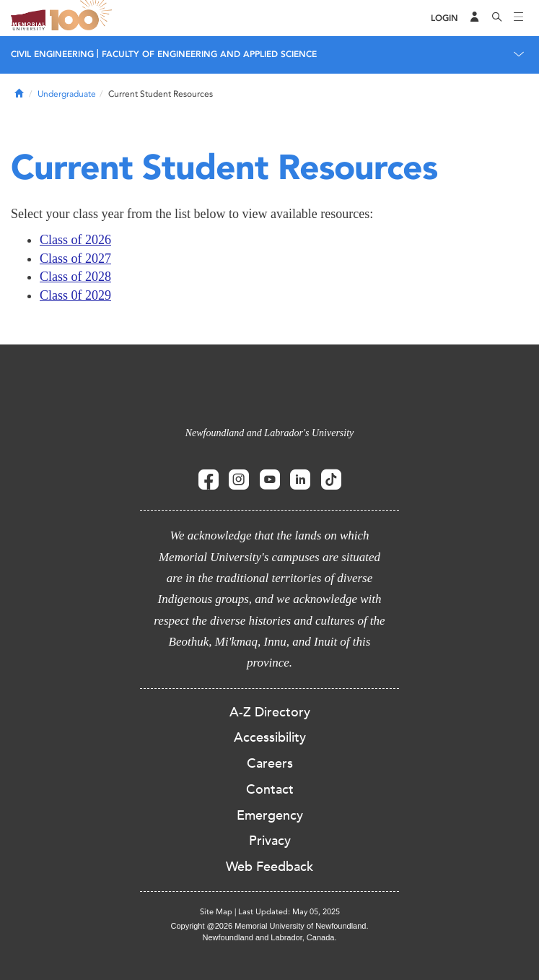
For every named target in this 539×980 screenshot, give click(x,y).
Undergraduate (67, 94)
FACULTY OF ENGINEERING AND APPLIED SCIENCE (209, 54)
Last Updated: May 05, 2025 (289, 912)
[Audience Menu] (475, 18)
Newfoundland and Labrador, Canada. (270, 937)
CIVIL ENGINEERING (52, 54)
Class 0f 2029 (75, 295)
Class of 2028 (75, 277)
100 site (83, 18)
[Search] (497, 18)
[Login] (444, 18)
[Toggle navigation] (519, 18)
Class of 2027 (75, 259)
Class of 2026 (75, 240)
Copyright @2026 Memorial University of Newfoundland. (269, 926)
